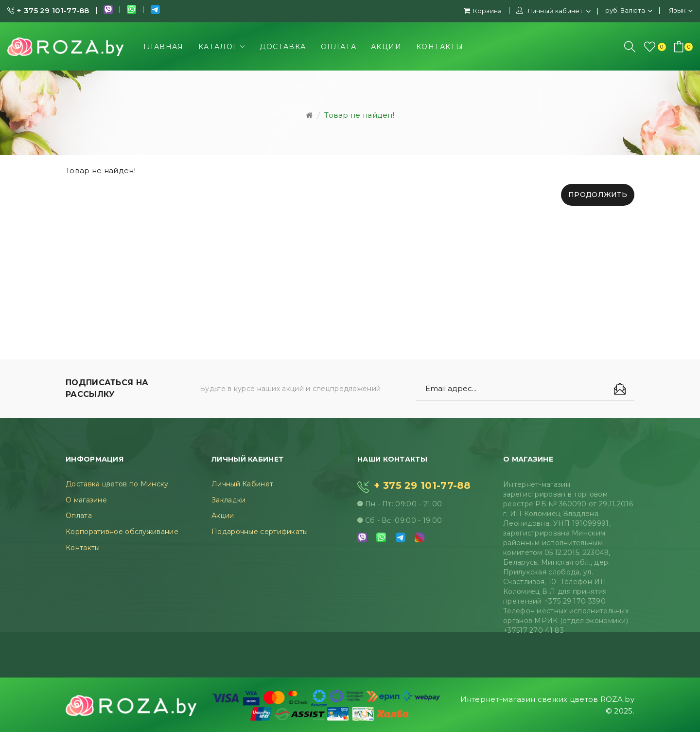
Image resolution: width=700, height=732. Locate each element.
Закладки (228, 500)
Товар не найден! (359, 115)
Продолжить (598, 195)
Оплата (79, 516)
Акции (223, 516)
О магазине (86, 500)
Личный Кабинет (242, 484)
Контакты (83, 548)
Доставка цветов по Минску (117, 484)
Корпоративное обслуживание (122, 532)
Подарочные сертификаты (260, 532)
